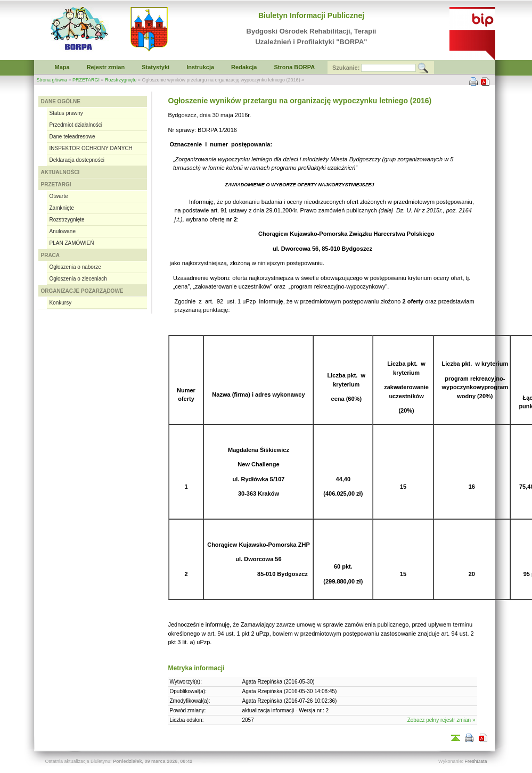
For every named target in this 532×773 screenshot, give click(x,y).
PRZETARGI (86, 80)
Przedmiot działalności (76, 125)
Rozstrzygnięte (121, 80)
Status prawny (66, 113)
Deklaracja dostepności (77, 160)
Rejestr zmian (106, 67)
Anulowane (63, 231)
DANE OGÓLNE (61, 101)
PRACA (51, 255)
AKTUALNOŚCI (60, 172)
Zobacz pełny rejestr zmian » (441, 720)
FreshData (476, 761)
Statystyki (155, 67)
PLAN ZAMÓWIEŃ (72, 243)
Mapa (62, 67)
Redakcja (244, 67)
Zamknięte (62, 208)
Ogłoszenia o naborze (75, 267)
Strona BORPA (294, 67)
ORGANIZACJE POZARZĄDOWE (82, 291)
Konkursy (61, 303)
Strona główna (52, 80)
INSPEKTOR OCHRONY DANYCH (91, 148)
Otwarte (59, 196)
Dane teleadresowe (72, 137)
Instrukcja (200, 67)
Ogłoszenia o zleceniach (78, 279)
